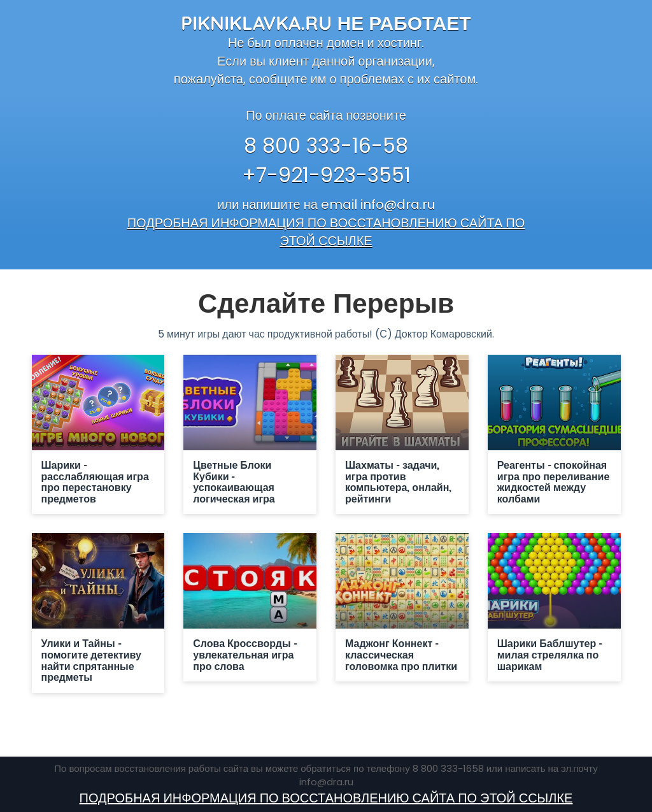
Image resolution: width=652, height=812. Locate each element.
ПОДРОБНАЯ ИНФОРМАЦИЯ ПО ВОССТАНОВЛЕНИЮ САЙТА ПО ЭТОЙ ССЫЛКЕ (326, 232)
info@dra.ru (398, 204)
